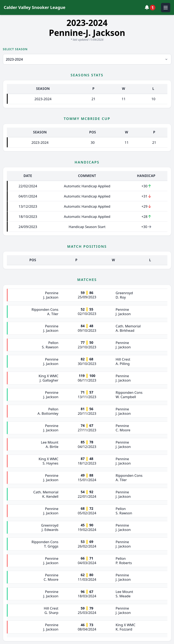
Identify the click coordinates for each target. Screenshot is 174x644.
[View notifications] (151, 7)
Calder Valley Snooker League (35, 7)
